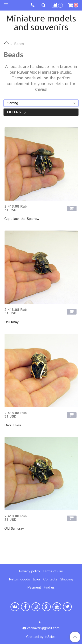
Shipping (67, 579)
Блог (37, 579)
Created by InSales (41, 637)
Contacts (50, 579)
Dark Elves (13, 425)
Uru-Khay (11, 322)
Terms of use (53, 571)
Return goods (19, 579)
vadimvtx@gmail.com (43, 628)
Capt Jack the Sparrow (22, 219)
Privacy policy (30, 571)
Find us (49, 588)
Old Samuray (14, 529)
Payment (34, 588)
